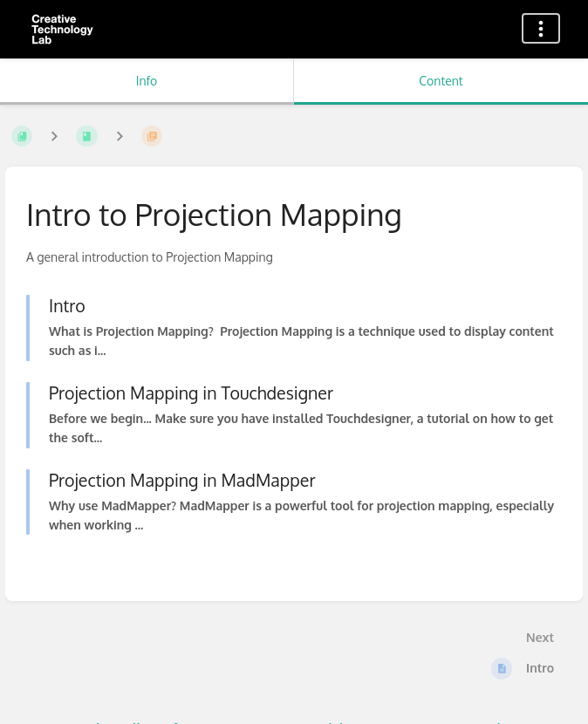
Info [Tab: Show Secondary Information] (147, 81)
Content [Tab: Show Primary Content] (441, 81)
